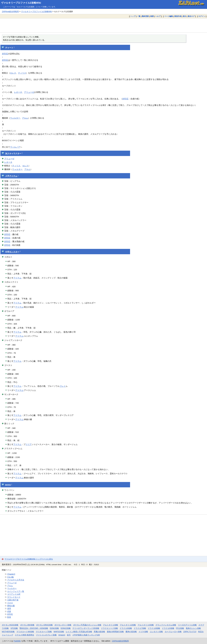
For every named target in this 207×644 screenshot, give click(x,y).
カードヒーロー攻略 (173, 632)
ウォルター (15, 118)
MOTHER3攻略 (8, 632)
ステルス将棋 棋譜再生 (24, 635)
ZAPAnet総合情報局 (10, 11)
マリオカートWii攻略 (25, 632)
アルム (25, 118)
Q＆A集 (11, 577)
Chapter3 (11, 574)
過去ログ (191, 16)
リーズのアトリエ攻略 (187, 625)
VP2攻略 (14, 628)
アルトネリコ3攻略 (146, 625)
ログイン (202, 16)
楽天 (69, 635)
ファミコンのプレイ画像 (46, 635)
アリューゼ (29, 92)
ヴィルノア (15, 147)
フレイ (63, 386)
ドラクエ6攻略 (126, 628)
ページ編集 (169, 16)
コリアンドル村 (14, 594)
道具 (9, 608)
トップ (133, 16)
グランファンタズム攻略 (166, 625)
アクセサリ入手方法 (16, 580)
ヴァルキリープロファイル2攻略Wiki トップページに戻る (29, 559)
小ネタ (10, 603)
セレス (13, 73)
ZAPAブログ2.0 (190, 632)
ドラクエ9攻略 (168, 628)
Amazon (62, 635)
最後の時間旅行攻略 (115, 632)
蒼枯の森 (11, 606)
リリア (28, 444)
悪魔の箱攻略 (99, 632)
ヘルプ (158, 16)
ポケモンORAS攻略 (44, 625)
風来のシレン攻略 (193, 628)
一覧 (139, 16)
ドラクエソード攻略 (109, 628)
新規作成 (178, 16)
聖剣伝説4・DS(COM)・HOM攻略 (34, 628)
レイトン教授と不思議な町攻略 (79, 632)
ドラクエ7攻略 (140, 628)
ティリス (22, 73)
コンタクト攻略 (156, 632)
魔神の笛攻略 (131, 632)
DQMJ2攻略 (66, 628)
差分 (185, 16)
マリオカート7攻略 (44, 632)
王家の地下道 (13, 600)
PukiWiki (17, 641)
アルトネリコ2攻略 (128, 625)
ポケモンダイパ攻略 (63, 625)
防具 (9, 617)
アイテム (13, 176)
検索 (152, 16)
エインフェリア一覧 (16, 591)
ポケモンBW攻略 (27, 625)
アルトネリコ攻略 (111, 625)
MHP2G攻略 (59, 632)
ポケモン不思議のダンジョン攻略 (87, 625)
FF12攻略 (180, 628)
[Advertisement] (104, 25)
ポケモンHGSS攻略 (10, 625)
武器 (9, 611)
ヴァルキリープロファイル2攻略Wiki (21, 3)
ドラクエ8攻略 (154, 628)
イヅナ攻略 (143, 632)
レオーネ (18, 92)
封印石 (5, 54)
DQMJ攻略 (54, 628)
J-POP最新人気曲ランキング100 (86, 635)
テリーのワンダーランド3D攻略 (86, 628)
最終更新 (145, 16)
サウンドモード (14, 597)
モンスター (14, 252)
